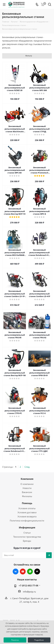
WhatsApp (30, 571)
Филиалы (27, 496)
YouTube (23, 571)
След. (27, 467)
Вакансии (27, 492)
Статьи (27, 533)
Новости (27, 488)
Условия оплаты (27, 508)
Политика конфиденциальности (27, 521)
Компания (27, 479)
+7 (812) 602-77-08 (29, 585)
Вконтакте (16, 571)
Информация (27, 528)
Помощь (27, 503)
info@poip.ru (29, 592)
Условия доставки (27, 512)
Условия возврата (27, 516)
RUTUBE (37, 571)
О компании (27, 484)
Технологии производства (27, 537)
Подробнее (39, 640)
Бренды (27, 541)
